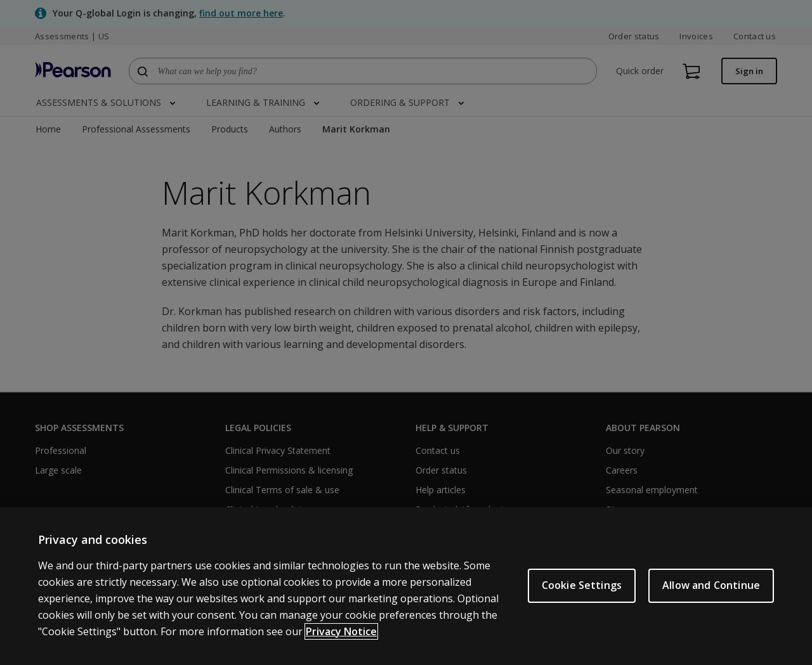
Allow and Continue (711, 585)
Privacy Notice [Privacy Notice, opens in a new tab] (341, 631)
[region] (406, 586)
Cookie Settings (582, 585)
